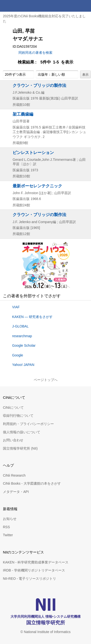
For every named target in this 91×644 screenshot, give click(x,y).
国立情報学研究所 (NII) (20, 448)
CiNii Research (14, 475)
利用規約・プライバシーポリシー (28, 424)
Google (18, 355)
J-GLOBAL (20, 326)
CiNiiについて (13, 408)
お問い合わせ (13, 440)
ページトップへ (46, 380)
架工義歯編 (23, 114)
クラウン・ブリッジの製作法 (39, 85)
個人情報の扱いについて (22, 432)
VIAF (16, 307)
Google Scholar (24, 345)
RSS (6, 527)
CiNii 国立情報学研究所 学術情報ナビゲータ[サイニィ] (21, 6)
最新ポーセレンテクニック (37, 186)
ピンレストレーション (33, 153)
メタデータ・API (16, 492)
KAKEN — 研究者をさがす (32, 317)
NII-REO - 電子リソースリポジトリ (29, 579)
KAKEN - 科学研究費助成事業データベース (36, 562)
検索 (74, 6)
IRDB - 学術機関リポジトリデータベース (34, 570)
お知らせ (10, 519)
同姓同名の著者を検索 (35, 53)
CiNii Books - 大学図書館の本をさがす (32, 483)
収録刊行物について (18, 416)
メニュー (85, 6)
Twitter (8, 535)
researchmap (22, 336)
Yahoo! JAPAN (23, 365)
